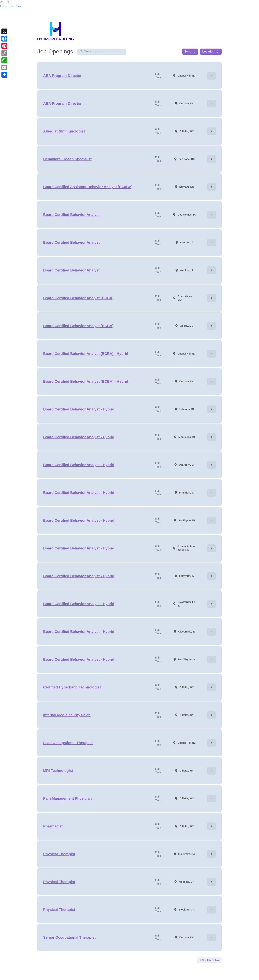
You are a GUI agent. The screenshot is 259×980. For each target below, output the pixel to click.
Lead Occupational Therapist (68, 743)
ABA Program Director (62, 76)
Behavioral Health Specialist (67, 159)
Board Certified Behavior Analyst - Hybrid (79, 409)
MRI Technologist (58, 771)
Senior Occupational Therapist (69, 937)
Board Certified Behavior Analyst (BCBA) (78, 298)
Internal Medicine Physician (67, 715)
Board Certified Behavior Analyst (71, 215)
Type (190, 52)
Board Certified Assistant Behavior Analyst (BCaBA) (88, 187)
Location (211, 52)
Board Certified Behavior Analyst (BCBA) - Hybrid (86, 354)
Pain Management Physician (67, 798)
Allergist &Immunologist (64, 131)
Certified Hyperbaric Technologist (72, 687)
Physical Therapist (59, 854)
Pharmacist (53, 826)
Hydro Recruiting (10, 6)
